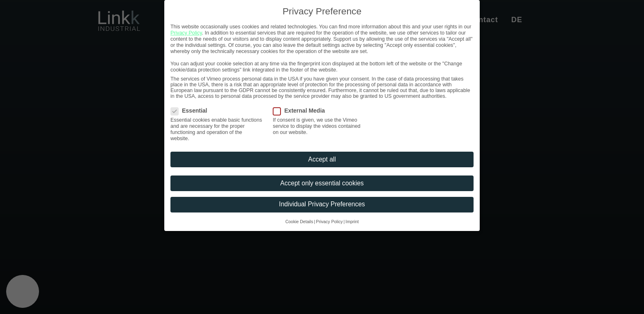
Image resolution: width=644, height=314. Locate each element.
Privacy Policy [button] (329, 222)
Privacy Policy (186, 33)
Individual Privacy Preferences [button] (322, 204)
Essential (192, 111)
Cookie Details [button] (299, 222)
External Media (302, 111)
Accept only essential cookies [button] (322, 183)
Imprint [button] (352, 222)
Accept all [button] (322, 159)
